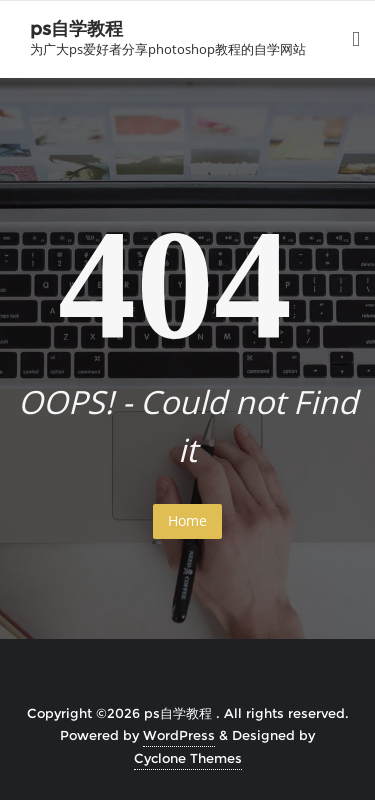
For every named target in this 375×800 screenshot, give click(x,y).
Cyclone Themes (188, 758)
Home (187, 520)
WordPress (179, 735)
